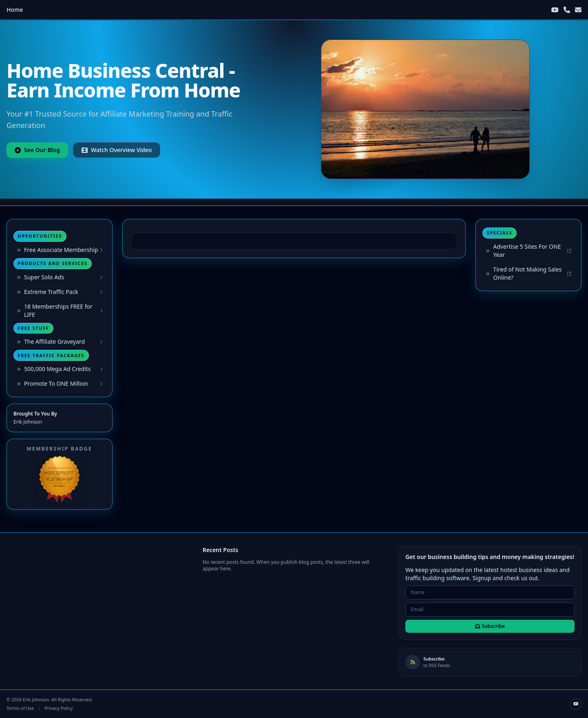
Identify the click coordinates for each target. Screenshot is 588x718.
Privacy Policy (59, 708)
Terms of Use (20, 708)
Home (15, 10)
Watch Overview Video (117, 150)
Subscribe (490, 626)
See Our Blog (37, 150)
